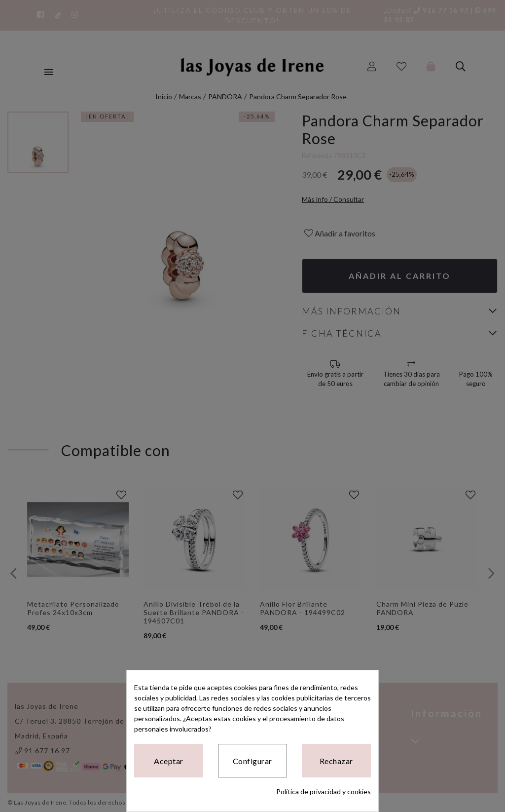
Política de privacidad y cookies (324, 792)
